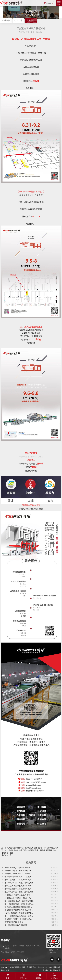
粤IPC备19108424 (45, 967)
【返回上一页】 (7, 853)
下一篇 (29, 850)
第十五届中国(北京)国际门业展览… (18, 868)
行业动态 (18, 20)
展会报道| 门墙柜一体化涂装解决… (18, 919)
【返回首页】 (7, 855)
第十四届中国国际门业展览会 (16, 925)
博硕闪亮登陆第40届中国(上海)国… (18, 907)
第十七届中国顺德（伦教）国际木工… (20, 904)
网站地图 (57, 967)
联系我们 (6, 940)
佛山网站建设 (55, 970)
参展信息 (31, 20)
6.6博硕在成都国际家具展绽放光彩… (19, 913)
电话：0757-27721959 (15, 952)
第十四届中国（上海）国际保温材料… (20, 901)
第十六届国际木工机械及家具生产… (19, 880)
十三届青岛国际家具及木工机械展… (19, 877)
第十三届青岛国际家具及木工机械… (19, 886)
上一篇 (30, 848)
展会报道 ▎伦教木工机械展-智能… (18, 895)
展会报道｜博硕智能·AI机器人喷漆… (19, 910)
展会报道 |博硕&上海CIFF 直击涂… (18, 874)
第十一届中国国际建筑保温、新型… (19, 916)
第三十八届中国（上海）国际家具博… (20, 883)
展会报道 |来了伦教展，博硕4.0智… (19, 898)
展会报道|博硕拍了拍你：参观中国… (19, 871)
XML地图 (6, 970)
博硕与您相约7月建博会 (14, 922)
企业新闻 (6, 20)
